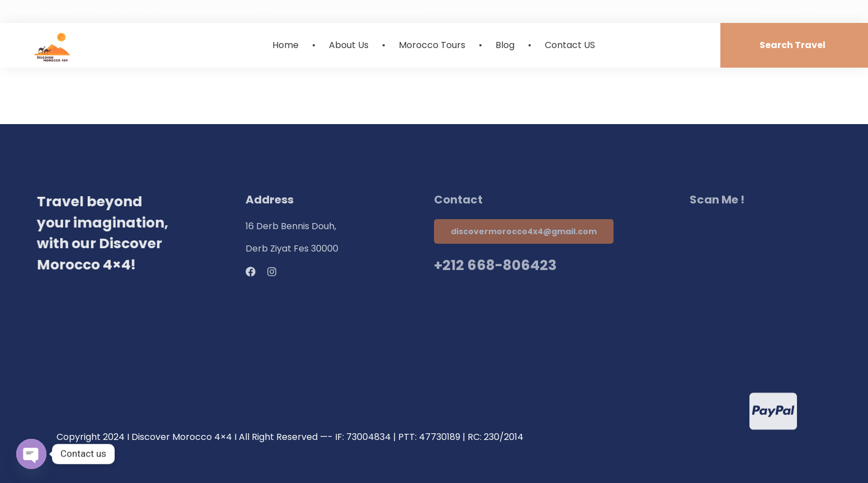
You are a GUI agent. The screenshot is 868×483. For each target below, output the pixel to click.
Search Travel (792, 45)
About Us (349, 45)
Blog (505, 45)
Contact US (570, 45)
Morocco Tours (432, 45)
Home (286, 45)
